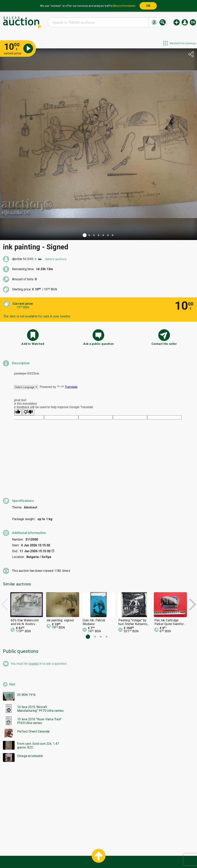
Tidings (67, 856)
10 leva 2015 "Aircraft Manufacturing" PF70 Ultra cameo (40, 672)
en (193, 22)
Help (98, 848)
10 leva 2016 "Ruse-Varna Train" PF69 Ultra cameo (39, 684)
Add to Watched (33, 344)
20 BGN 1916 (26, 658)
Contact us (102, 856)
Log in (185, 22)
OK (148, 6)
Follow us (124, 856)
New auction (177, 22)
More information (124, 6)
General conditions (119, 848)
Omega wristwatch (30, 719)
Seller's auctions (56, 259)
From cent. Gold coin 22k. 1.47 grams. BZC (38, 709)
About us (83, 856)
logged (33, 627)
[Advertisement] (98, 767)
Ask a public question (98, 344)
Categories (82, 848)
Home (66, 848)
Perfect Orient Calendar (34, 695)
